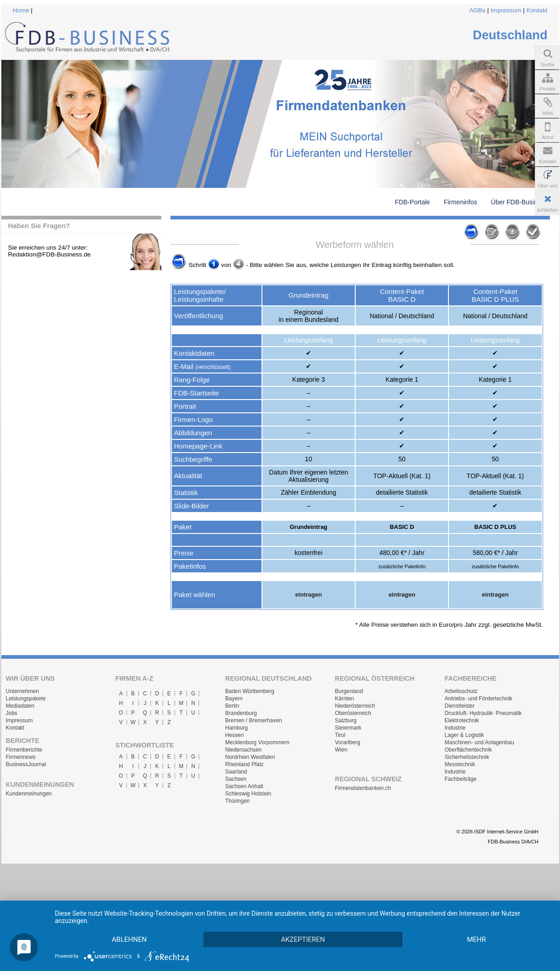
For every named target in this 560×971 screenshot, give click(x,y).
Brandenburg (241, 713)
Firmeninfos (461, 202)
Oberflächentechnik (468, 750)
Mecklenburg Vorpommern (258, 742)
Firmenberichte (24, 750)
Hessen (235, 735)
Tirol (340, 735)
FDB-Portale (413, 202)
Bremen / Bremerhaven (254, 720)
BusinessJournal (26, 764)
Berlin (232, 706)
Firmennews (21, 757)
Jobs (12, 713)
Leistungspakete (26, 699)
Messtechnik (460, 764)
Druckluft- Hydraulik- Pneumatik (483, 713)
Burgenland (349, 691)
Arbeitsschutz (461, 691)
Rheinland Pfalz (245, 764)
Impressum (506, 10)
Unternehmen (23, 691)
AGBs (477, 10)
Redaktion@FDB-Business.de (50, 254)
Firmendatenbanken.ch (363, 788)
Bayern (234, 699)
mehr (134, 939)
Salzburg (346, 720)
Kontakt (537, 10)
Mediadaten (20, 706)
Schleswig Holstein (248, 794)
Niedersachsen (244, 750)
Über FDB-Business (519, 202)
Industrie (455, 728)
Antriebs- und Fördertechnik (479, 699)
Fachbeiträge (461, 779)
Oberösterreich (353, 713)
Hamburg (237, 728)
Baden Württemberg (250, 691)
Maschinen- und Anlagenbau (480, 742)
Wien (341, 750)
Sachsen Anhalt (244, 786)
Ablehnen (134, 923)
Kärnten (345, 699)
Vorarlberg (348, 742)
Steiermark (348, 728)
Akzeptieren (316, 923)
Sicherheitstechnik (467, 757)
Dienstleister (460, 706)
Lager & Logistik (464, 735)
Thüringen (238, 801)
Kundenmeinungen (29, 794)
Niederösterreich (355, 706)
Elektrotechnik (462, 720)
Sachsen (236, 779)
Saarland (236, 772)
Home (21, 10)
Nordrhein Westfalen (250, 757)
